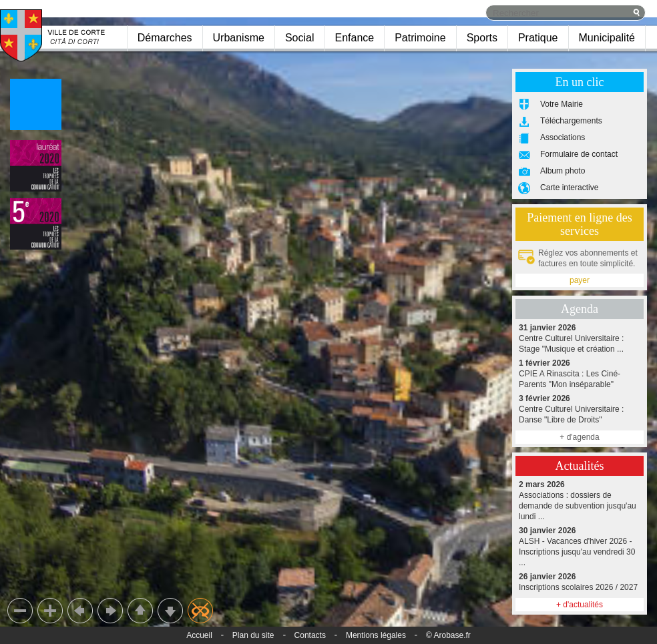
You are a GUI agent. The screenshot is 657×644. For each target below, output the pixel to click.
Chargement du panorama (328, 322)
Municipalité (607, 38)
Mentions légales (376, 635)
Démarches (165, 38)
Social (300, 38)
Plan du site (253, 635)
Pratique (538, 38)
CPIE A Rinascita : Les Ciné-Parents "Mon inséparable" (580, 373)
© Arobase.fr (448, 635)
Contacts (310, 635)
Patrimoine (420, 38)
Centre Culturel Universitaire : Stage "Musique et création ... (580, 338)
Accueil (199, 635)
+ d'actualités (580, 605)
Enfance (354, 38)
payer (580, 280)
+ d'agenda (579, 437)
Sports (482, 38)
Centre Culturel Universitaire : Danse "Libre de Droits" (580, 409)
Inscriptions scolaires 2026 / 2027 (580, 582)
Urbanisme (239, 38)
